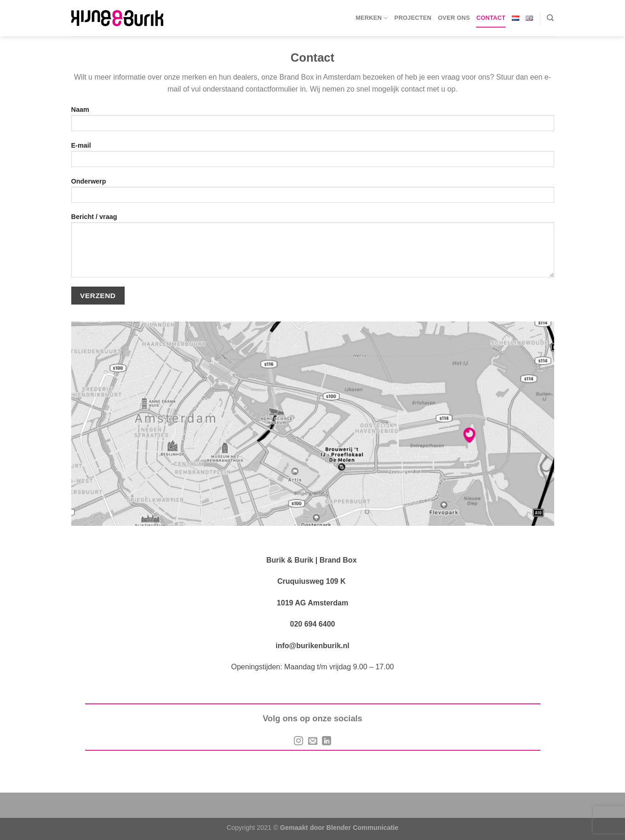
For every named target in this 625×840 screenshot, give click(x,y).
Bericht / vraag (313, 248)
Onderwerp (313, 193)
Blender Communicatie (363, 828)
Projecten (413, 18)
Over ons (454, 18)
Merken (372, 18)
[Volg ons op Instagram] (298, 742)
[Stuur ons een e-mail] (312, 742)
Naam (313, 122)
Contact (491, 18)
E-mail (313, 158)
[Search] (550, 18)
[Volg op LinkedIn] (327, 742)
